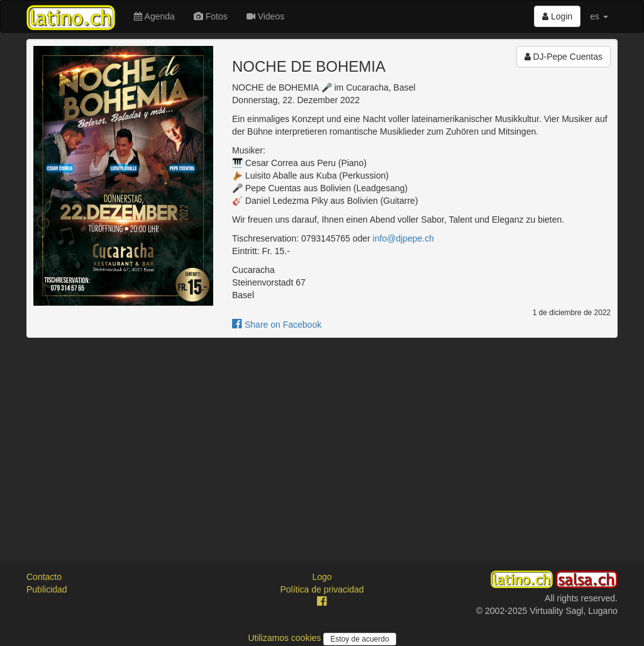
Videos (265, 16)
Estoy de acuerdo (359, 639)
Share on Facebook (277, 325)
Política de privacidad (322, 589)
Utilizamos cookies (286, 638)
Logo (322, 577)
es (599, 16)
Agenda (154, 16)
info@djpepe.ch (404, 238)
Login (557, 16)
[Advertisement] (322, 438)
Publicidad (47, 589)
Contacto (44, 577)
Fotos (211, 16)
